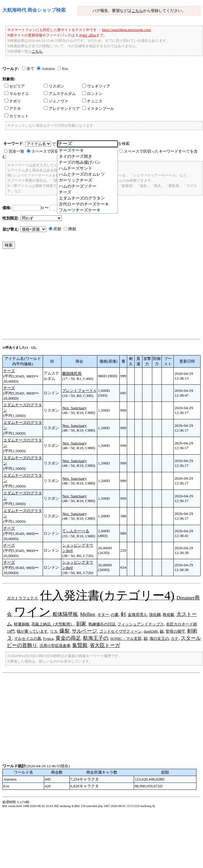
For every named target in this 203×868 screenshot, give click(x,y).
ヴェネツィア (96, 86)
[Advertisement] (77, 295)
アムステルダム (60, 94)
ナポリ (13, 101)
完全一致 (16, 151)
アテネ (13, 109)
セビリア (15, 86)
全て (30, 69)
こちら (137, 11)
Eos (65, 69)
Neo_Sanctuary (74, 408)
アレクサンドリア (62, 109)
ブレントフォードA (79, 391)
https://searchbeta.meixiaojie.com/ (127, 30)
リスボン (54, 86)
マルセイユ (17, 94)
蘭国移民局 (72, 374)
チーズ (9, 371)
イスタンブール (98, 109)
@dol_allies (88, 35)
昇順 (57, 229)
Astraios (48, 69)
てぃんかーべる (76, 531)
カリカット (17, 116)
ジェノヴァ (56, 101)
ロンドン (92, 94)
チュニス (92, 101)
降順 (72, 229)
